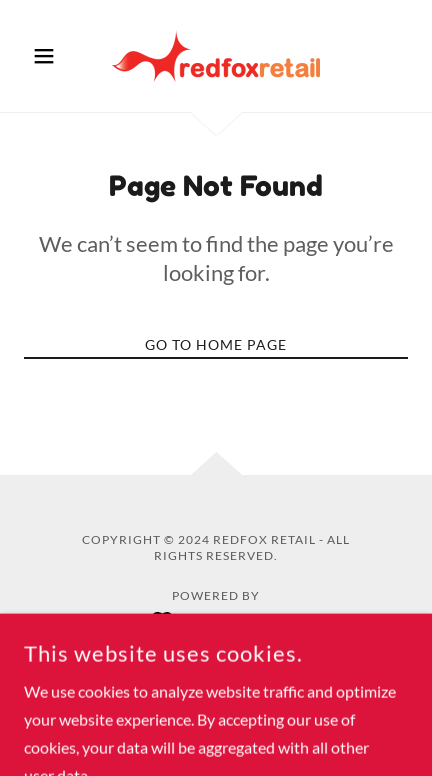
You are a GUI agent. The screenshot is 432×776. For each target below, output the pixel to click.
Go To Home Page (216, 344)
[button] (53, 56)
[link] (216, 56)
